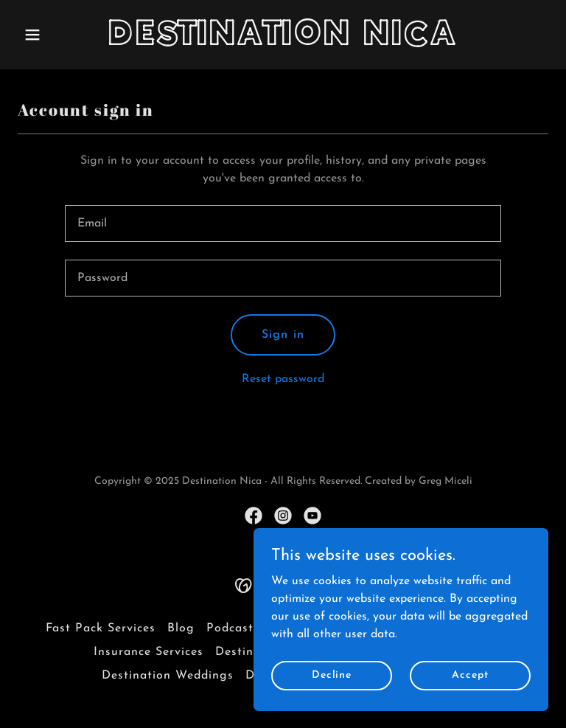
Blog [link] (181, 628)
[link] (283, 42)
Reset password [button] (283, 379)
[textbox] (283, 223)
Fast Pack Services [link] (101, 628)
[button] (57, 35)
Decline (332, 675)
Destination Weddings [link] (168, 676)
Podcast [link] (230, 628)
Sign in (283, 335)
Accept (470, 675)
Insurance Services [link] (149, 652)
